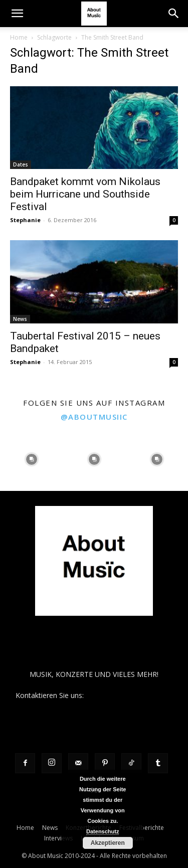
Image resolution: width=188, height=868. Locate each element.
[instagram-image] (31, 460)
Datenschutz (103, 831)
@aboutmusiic (94, 417)
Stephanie (25, 220)
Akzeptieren (108, 843)
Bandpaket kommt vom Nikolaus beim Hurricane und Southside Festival (85, 194)
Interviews (58, 838)
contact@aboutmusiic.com (129, 695)
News (20, 319)
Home (19, 37)
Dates (21, 164)
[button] (17, 14)
